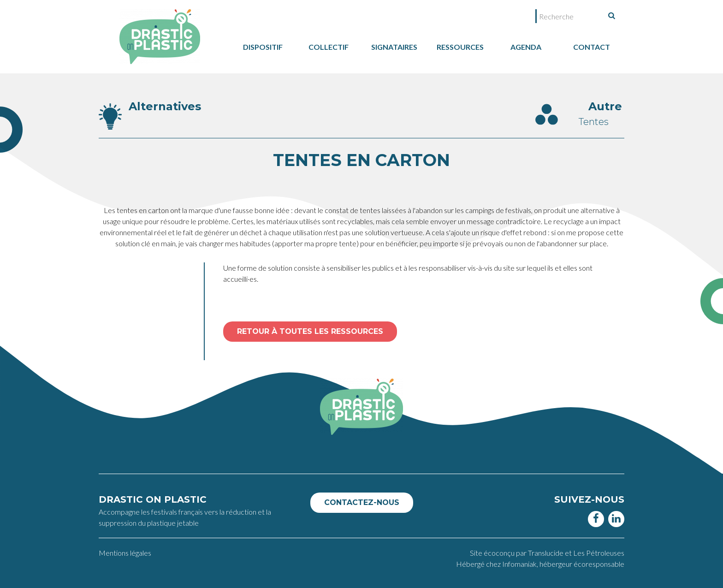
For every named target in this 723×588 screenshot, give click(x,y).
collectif (329, 47)
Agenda (526, 47)
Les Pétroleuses (599, 553)
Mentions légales (125, 553)
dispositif (263, 47)
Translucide (546, 553)
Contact (592, 47)
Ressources (460, 47)
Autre (605, 106)
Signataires (394, 47)
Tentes (594, 122)
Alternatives (165, 106)
